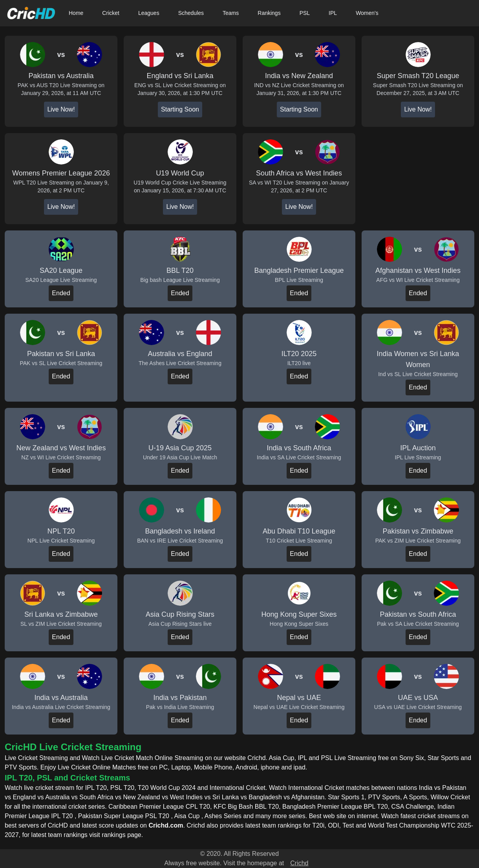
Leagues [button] (149, 13)
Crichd (299, 863)
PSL (305, 13)
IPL (333, 13)
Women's (367, 13)
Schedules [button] (191, 13)
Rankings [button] (269, 13)
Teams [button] (231, 13)
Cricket (111, 13)
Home (76, 13)
